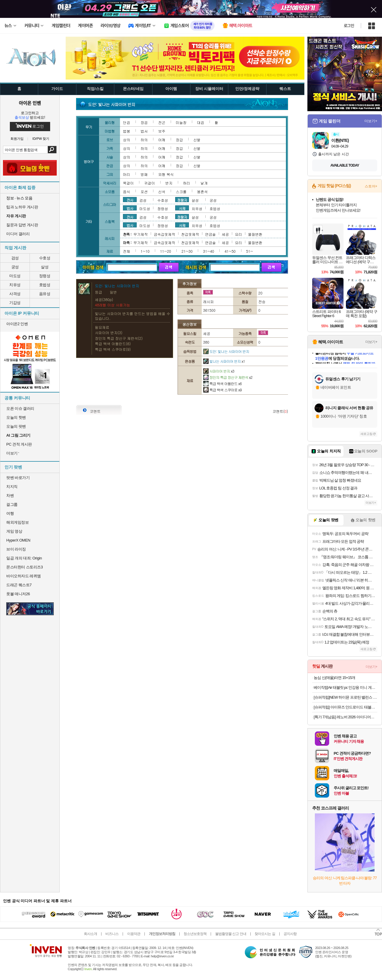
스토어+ (371, 186)
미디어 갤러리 (18, 234)
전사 (130, 200)
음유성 (45, 294)
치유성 (15, 285)
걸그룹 (12, 504)
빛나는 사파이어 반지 (224, 361)
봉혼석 (202, 191)
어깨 (162, 140)
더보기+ (371, 121)
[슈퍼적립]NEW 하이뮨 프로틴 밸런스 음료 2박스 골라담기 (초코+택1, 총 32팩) (345, 697)
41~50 (230, 251)
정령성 (45, 276)
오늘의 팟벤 (16, 426)
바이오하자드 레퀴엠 (24, 576)
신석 (162, 191)
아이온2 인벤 (17, 324)
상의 (127, 140)
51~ (250, 251)
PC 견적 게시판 (19, 444)
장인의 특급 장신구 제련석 (228, 377)
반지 (169, 183)
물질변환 (255, 234)
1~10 (145, 251)
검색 (52, 150)
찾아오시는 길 (265, 934)
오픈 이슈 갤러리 (20, 408)
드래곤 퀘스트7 (19, 585)
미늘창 (181, 122)
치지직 (12, 487)
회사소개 (90, 934)
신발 (197, 140)
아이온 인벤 (30, 103)
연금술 (210, 234)
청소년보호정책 (195, 934)
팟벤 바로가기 (18, 478)
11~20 (165, 251)
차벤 (10, 496)
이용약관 (134, 934)
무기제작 (141, 234)
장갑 (179, 140)
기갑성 (15, 303)
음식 (127, 191)
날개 (204, 183)
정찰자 (182, 200)
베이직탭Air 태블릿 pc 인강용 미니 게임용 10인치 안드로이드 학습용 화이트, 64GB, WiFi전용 (345, 687)
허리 (187, 183)
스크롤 (181, 191)
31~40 (208, 251)
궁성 (15, 267)
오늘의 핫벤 (16, 417)
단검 (127, 122)
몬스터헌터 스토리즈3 (24, 567)
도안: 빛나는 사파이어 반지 (226, 351)
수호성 (45, 258)
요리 (238, 234)
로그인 (349, 26)
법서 (144, 131)
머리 (127, 174)
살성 (45, 267)
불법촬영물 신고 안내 (231, 934)
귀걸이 (150, 183)
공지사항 (290, 934)
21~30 (187, 251)
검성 (15, 258)
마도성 (15, 276)
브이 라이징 (16, 549)
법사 (130, 208)
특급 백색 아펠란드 (222, 383)
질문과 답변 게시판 (22, 225)
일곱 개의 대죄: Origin (24, 558)
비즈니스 (112, 934)
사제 (182, 208)
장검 (144, 122)
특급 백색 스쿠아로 (222, 390)
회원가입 (17, 139)
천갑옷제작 (190, 234)
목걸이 (128, 183)
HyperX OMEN (18, 540)
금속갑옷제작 (164, 234)
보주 (162, 131)
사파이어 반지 (219, 371)
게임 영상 (14, 531)
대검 (201, 122)
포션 (144, 191)
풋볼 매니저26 (18, 594)
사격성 (15, 294)
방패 (144, 174)
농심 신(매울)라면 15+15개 (334, 678)
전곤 (162, 122)
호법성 (45, 285)
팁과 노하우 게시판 (22, 207)
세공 (225, 234)
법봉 (127, 131)
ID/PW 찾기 (41, 139)
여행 (10, 513)
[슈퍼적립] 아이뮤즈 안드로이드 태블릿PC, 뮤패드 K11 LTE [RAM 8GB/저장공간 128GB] (345, 707)
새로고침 (366, 434)
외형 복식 (166, 174)
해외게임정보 (17, 522)
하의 (144, 140)
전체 (127, 251)
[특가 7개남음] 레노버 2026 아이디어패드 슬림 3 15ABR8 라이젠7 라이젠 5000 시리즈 (345, 717)
